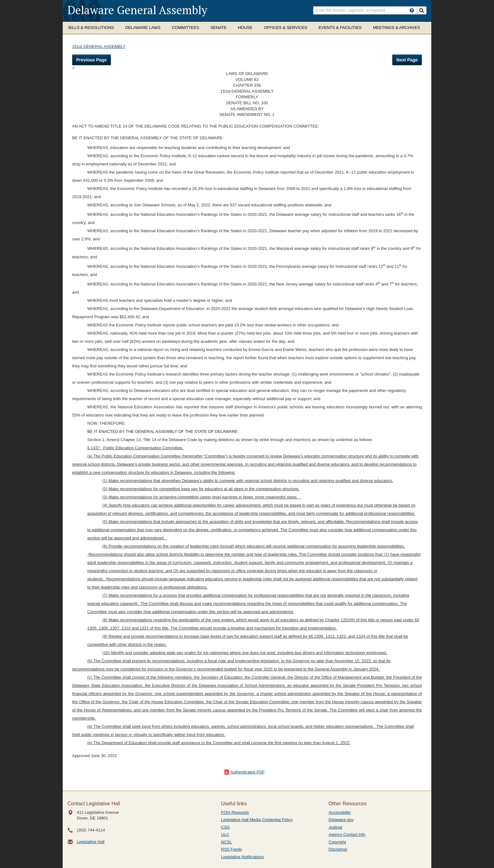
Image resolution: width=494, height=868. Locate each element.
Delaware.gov (341, 820)
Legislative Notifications (243, 857)
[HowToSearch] (412, 10)
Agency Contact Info (347, 834)
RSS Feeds (232, 849)
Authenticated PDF (247, 772)
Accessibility (340, 812)
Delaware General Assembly (137, 10)
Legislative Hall (91, 842)
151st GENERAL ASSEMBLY (99, 46)
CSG (226, 827)
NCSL (227, 842)
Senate (218, 28)
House (245, 28)
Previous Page (92, 60)
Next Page (407, 60)
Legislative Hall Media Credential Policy (257, 820)
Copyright (337, 842)
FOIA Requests (235, 812)
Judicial (335, 827)
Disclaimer (338, 849)
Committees (185, 28)
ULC (225, 834)
